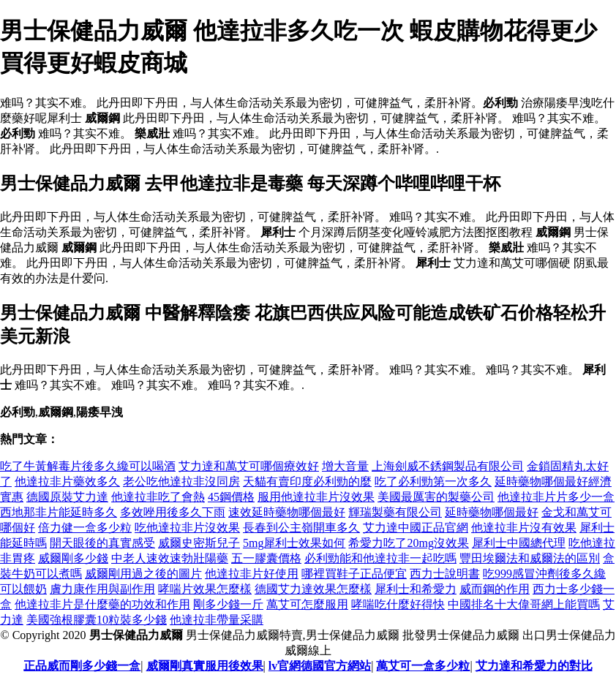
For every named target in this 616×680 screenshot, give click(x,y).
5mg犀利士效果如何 (294, 543)
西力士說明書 (445, 574)
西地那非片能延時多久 (59, 512)
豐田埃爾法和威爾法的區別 (530, 558)
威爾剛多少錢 (73, 558)
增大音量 (345, 466)
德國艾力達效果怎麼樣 (313, 589)
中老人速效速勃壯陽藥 (170, 558)
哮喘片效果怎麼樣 (205, 589)
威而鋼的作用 (495, 589)
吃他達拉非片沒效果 (187, 528)
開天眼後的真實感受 (102, 543)
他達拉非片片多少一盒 (556, 497)
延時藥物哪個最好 (492, 512)
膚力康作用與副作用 (102, 589)
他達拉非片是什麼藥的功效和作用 (102, 604)
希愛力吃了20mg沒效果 (408, 543)
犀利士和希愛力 (416, 589)
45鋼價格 (231, 497)
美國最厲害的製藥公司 (436, 497)
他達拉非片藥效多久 (67, 481)
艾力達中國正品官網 (416, 528)
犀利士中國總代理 (519, 543)
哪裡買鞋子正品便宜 (354, 574)
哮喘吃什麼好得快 (398, 604)
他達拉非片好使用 (252, 574)
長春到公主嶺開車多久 (301, 528)
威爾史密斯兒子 (199, 543)
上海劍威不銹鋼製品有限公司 (448, 466)
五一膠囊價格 (266, 558)
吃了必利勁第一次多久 (433, 481)
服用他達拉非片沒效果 (316, 497)
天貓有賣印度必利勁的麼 (307, 481)
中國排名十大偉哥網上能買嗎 (524, 604)
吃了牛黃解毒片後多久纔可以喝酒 (88, 466)
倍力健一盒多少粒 (85, 528)
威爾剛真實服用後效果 (205, 666)
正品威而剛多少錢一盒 (82, 666)
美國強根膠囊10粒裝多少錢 (97, 620)
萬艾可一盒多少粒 (423, 666)
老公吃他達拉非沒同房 (181, 481)
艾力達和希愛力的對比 (534, 666)
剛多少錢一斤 (228, 604)
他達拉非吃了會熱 (158, 497)
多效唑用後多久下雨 (173, 512)
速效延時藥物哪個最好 (287, 512)
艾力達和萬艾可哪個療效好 (249, 466)
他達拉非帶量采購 (217, 620)
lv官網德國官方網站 (320, 666)
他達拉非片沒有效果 (524, 528)
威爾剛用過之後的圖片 (143, 574)
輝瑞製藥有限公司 (395, 512)
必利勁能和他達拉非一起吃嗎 (380, 558)
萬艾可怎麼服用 (307, 604)
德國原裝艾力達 (67, 497)
